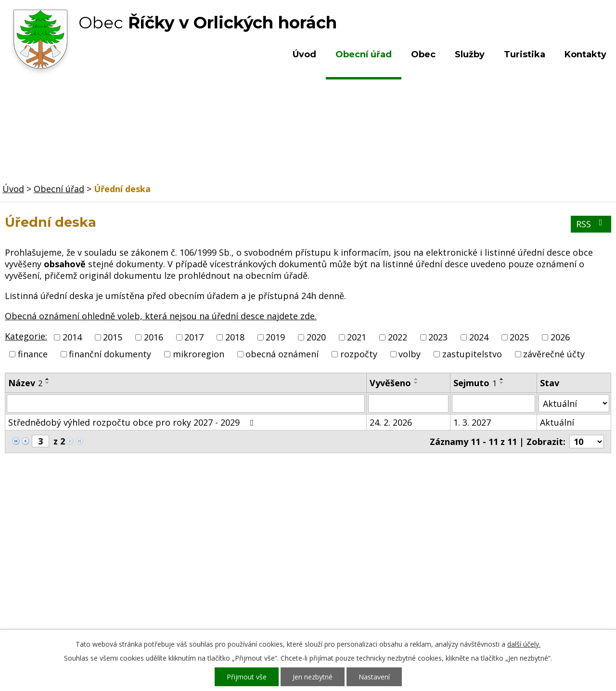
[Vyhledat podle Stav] (574, 403)
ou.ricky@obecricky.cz (285, 592)
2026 (560, 337)
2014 (72, 337)
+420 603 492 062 (243, 564)
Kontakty (585, 54)
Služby (470, 54)
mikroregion (199, 354)
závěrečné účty (554, 354)
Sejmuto (475, 383)
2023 (438, 337)
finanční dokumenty (110, 354)
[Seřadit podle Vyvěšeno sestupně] (416, 383)
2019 (275, 337)
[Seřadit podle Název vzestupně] (48, 379)
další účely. (524, 644)
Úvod (304, 54)
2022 (398, 337)
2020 (316, 337)
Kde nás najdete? (512, 554)
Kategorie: (26, 336)
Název (25, 383)
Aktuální (557, 422)
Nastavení (374, 677)
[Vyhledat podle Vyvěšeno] (408, 404)
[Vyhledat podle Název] (186, 404)
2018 (235, 337)
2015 (113, 337)
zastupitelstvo (472, 354)
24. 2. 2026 (391, 422)
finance (33, 354)
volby (410, 354)
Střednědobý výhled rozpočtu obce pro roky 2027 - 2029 (133, 422)
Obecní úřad (364, 54)
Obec (423, 54)
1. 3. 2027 (472, 422)
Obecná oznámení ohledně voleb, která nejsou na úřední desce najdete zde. (161, 316)
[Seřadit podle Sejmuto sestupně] (502, 383)
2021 (357, 337)
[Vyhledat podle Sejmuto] (494, 404)
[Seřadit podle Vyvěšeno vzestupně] (416, 379)
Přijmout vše (247, 677)
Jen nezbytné (313, 677)
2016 (154, 337)
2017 (194, 337)
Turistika (525, 54)
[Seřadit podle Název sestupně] (48, 383)
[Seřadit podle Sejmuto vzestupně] (502, 379)
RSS (591, 224)
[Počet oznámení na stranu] (587, 442)
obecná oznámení (282, 354)
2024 (479, 337)
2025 (519, 337)
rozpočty (359, 354)
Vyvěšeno (390, 383)
